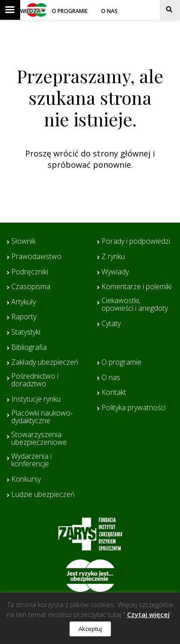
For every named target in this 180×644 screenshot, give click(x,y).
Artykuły (24, 302)
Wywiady (115, 272)
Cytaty (111, 324)
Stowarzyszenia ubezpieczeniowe (39, 439)
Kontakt (114, 393)
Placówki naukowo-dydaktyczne (42, 417)
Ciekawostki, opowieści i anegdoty (135, 305)
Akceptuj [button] (90, 629)
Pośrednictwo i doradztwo (35, 380)
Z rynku (113, 257)
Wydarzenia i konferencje (31, 460)
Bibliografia (29, 348)
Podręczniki (30, 272)
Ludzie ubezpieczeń (43, 495)
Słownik (23, 241)
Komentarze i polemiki (136, 287)
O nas (109, 11)
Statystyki (26, 332)
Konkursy (26, 479)
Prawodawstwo (36, 257)
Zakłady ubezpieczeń (45, 362)
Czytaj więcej (148, 614)
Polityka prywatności (134, 408)
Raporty (24, 317)
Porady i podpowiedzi (136, 241)
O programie (70, 11)
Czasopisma (31, 287)
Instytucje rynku (36, 399)
